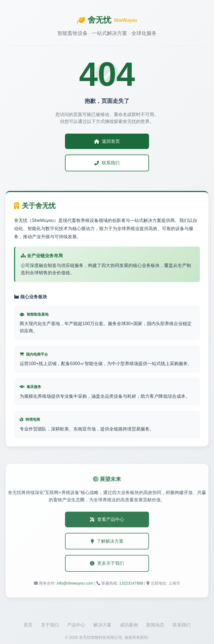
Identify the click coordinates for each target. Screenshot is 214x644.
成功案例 (129, 626)
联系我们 (107, 163)
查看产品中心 (107, 520)
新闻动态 (155, 626)
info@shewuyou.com (75, 584)
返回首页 (107, 141)
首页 (28, 626)
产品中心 (76, 626)
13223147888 (131, 584)
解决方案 (103, 626)
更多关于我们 (107, 564)
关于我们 (50, 626)
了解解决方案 (107, 542)
